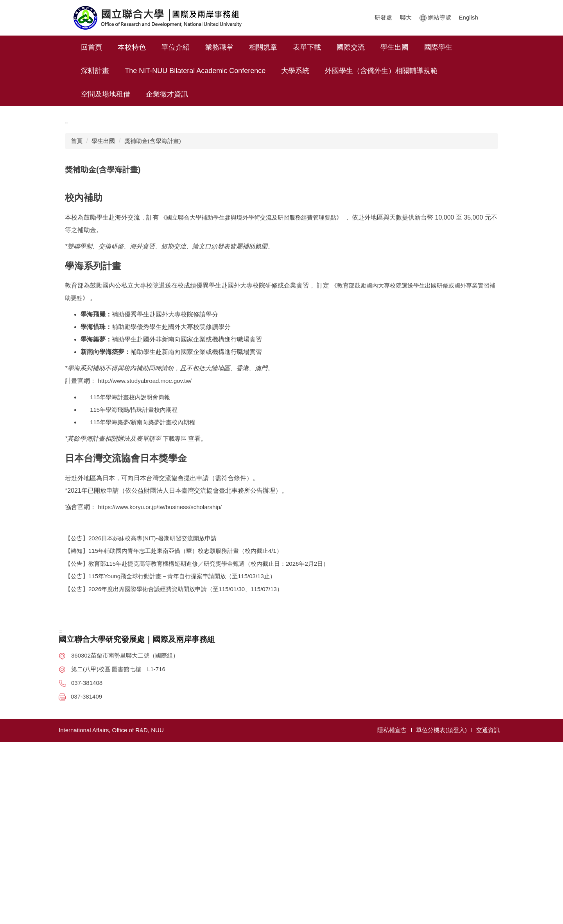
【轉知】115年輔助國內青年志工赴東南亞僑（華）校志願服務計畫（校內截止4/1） (174, 719)
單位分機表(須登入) (441, 912)
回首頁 (113, 47)
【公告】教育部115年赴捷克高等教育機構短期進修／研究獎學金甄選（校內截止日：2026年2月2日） (197, 732)
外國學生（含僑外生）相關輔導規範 (381, 71)
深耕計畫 (95, 71)
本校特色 (153, 47)
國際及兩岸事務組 (419, 860)
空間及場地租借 (106, 94)
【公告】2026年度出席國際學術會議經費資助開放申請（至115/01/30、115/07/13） (174, 757)
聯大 (314, 17)
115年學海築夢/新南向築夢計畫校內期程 (138, 590)
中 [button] (476, 345)
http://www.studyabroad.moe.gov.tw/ (145, 549)
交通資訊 (488, 912)
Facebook (541, 462)
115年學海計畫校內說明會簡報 (125, 565)
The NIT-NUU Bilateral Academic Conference (195, 71)
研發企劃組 (410, 835)
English (377, 17)
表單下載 (328, 47)
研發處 (292, 17)
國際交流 (372, 47)
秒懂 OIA (543, 442)
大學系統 (295, 71)
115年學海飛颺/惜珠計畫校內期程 (129, 578)
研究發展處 (410, 822)
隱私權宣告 (392, 912)
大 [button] (491, 345)
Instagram (544, 481)
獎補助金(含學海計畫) (153, 295)
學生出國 (416, 47)
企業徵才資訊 (167, 94)
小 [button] (460, 345)
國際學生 (460, 47)
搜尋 (478, 15)
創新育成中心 (413, 873)
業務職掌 (241, 47)
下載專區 (175, 607)
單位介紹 (197, 47)
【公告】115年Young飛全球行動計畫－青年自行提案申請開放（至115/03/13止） (170, 744)
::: (84, 47)
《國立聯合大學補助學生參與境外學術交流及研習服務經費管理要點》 (252, 385)
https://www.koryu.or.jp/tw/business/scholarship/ (160, 675)
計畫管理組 (410, 848)
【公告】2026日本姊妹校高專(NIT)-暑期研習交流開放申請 (141, 706)
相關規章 (285, 47)
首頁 (77, 295)
